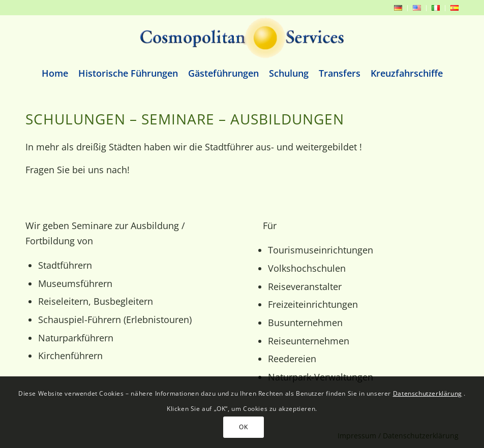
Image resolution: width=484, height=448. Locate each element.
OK (243, 427)
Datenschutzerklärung (428, 393)
